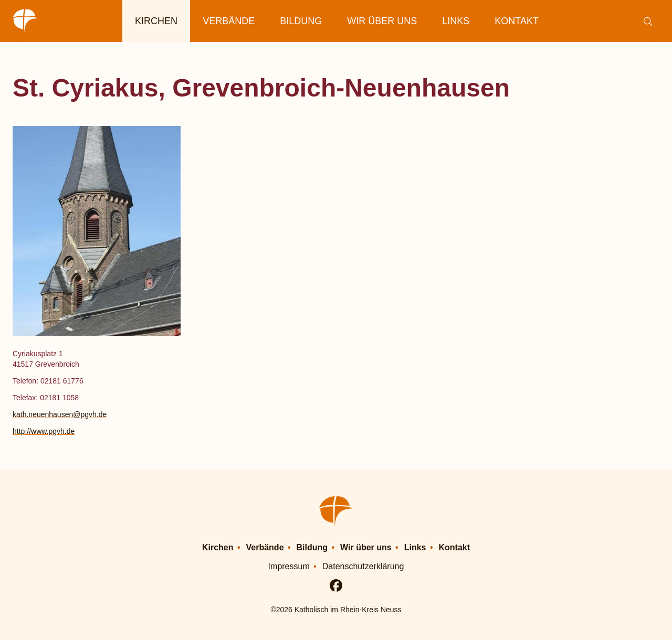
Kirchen (156, 21)
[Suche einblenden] (648, 21)
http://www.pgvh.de (44, 431)
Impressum (289, 566)
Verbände (229, 21)
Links (456, 21)
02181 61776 (62, 381)
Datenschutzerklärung (363, 566)
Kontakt (517, 21)
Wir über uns (382, 21)
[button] (448, 227)
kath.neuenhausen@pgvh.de (60, 414)
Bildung (301, 21)
